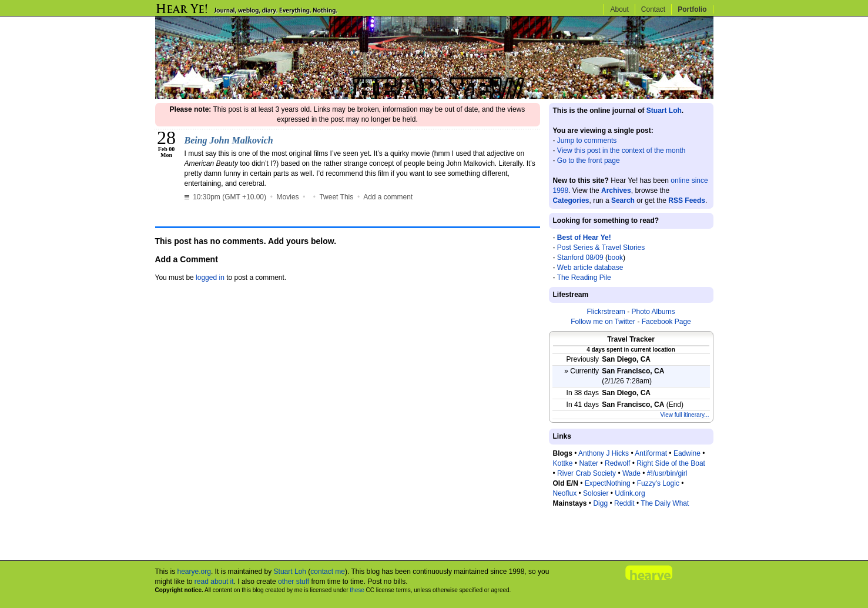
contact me (328, 572)
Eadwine (687, 453)
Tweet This (336, 197)
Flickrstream (606, 312)
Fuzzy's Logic (658, 483)
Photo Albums (653, 312)
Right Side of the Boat (671, 463)
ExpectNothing (608, 483)
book (615, 258)
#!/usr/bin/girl (667, 473)
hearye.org (194, 572)
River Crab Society (587, 473)
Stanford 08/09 (580, 258)
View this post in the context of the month (621, 151)
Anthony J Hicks (604, 453)
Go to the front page (589, 161)
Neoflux (565, 493)
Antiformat (651, 453)
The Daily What (665, 503)
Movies (288, 197)
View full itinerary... (685, 415)
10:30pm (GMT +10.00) (227, 197)
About (619, 9)
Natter (589, 463)
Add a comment (388, 197)
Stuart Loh (664, 111)
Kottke (563, 463)
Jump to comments (587, 141)
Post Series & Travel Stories (601, 248)
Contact (653, 9)
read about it (214, 582)
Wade (631, 473)
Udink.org (630, 493)
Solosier (596, 493)
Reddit (624, 503)
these (357, 590)
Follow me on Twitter (603, 322)
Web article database (590, 268)
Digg (600, 503)
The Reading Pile (584, 278)
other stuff (294, 582)
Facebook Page (666, 322)
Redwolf (617, 463)
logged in (210, 278)
